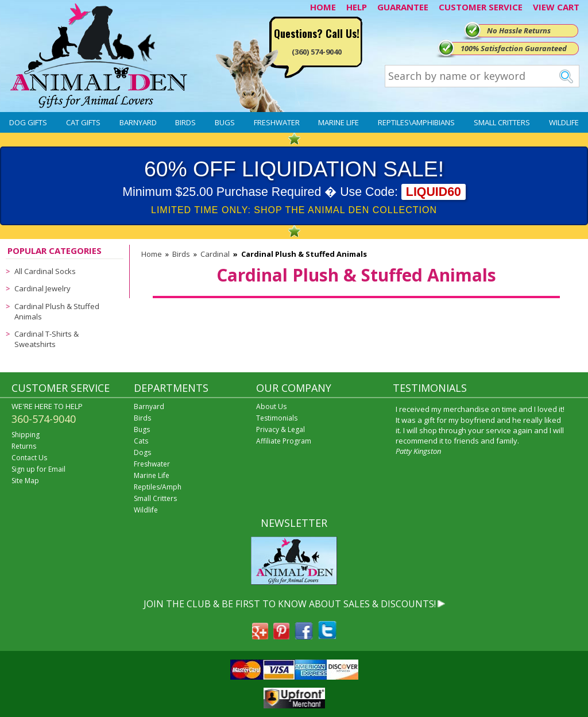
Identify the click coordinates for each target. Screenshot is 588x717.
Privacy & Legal (281, 429)
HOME (323, 7)
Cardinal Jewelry (42, 288)
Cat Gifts (83, 122)
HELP (357, 7)
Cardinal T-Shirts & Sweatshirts (47, 339)
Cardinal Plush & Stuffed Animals (57, 311)
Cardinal (215, 254)
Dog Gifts (28, 122)
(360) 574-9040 (317, 52)
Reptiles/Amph (158, 487)
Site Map (25, 481)
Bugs (225, 122)
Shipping (26, 435)
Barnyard (138, 122)
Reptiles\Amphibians (416, 122)
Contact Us (29, 458)
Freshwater (277, 122)
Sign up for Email (38, 469)
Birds (185, 122)
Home (152, 254)
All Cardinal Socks (45, 271)
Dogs (142, 452)
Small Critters (502, 122)
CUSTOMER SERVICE (481, 7)
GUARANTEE (403, 7)
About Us (271, 406)
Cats (141, 441)
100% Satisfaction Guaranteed (514, 48)
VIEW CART (556, 7)
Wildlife (564, 122)
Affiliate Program (284, 441)
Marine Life (339, 122)
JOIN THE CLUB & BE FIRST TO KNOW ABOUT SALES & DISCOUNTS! (290, 604)
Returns (24, 446)
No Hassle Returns (519, 30)
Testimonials (277, 418)
